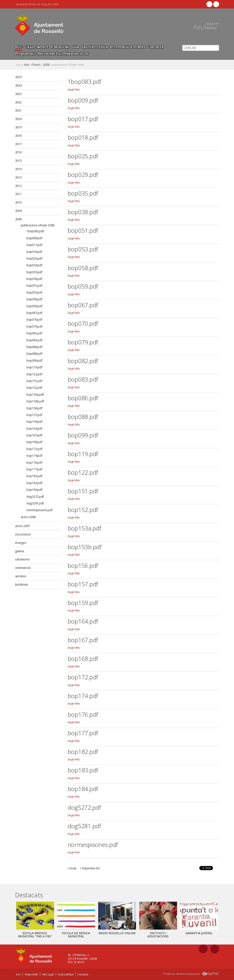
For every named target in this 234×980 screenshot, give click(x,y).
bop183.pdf (83, 770)
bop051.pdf (83, 230)
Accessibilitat (66, 974)
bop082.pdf (83, 361)
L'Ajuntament (36, 47)
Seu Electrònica (95, 47)
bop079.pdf (83, 342)
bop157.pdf (83, 584)
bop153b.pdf (85, 547)
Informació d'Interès (128, 47)
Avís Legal (48, 974)
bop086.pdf (83, 398)
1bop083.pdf (85, 81)
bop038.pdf (83, 212)
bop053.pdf (83, 249)
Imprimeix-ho (91, 868)
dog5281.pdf (84, 826)
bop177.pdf (83, 733)
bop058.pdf (83, 268)
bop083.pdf (83, 379)
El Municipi (60, 47)
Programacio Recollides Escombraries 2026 (52, 53)
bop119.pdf (83, 454)
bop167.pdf (83, 640)
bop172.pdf (83, 677)
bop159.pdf (83, 603)
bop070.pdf (83, 323)
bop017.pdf (83, 119)
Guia (75, 47)
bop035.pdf (83, 193)
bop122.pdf (83, 472)
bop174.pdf (83, 696)
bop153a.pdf (84, 528)
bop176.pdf (83, 714)
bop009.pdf (83, 100)
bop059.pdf (83, 286)
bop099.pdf (83, 435)
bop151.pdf (83, 491)
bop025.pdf (83, 156)
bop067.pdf (83, 305)
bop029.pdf (83, 174)
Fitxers (36, 65)
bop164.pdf (83, 621)
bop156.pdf (83, 565)
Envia (73, 868)
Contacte (83, 974)
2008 (46, 65)
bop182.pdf (83, 752)
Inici (19, 47)
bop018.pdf (83, 137)
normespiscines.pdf (93, 845)
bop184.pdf (83, 789)
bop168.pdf (83, 659)
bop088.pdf (83, 417)
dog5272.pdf (84, 807)
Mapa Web (31, 974)
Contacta (156, 47)
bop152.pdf (83, 510)
